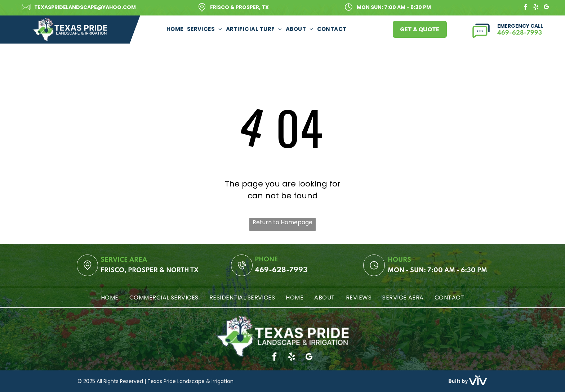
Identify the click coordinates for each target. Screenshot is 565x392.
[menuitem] (175, 29)
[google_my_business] (546, 8)
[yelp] (536, 8)
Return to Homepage (282, 222)
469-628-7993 (520, 33)
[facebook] (526, 8)
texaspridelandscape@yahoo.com (85, 7)
